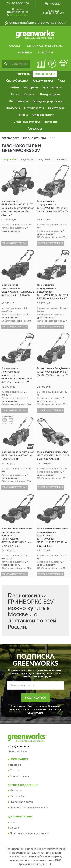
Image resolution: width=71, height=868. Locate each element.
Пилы (61, 81)
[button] (18, 15)
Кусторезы (31, 88)
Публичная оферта (21, 802)
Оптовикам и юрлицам (45, 46)
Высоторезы (57, 108)
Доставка (16, 765)
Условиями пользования (48, 710)
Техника (22, 115)
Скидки (14, 828)
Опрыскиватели (43, 115)
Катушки (30, 94)
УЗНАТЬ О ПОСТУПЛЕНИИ (15, 243)
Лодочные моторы (27, 122)
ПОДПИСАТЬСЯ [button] (35, 698)
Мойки (14, 88)
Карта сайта (17, 796)
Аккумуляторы (43, 81)
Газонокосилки (45, 74)
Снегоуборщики (17, 81)
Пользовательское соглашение (29, 808)
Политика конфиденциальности (30, 834)
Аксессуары (35, 129)
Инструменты (18, 101)
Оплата (14, 771)
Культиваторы (52, 88)
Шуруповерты (34, 108)
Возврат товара (19, 776)
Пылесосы (13, 108)
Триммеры (23, 74)
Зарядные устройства (47, 101)
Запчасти (51, 122)
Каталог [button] (15, 46)
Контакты (46, 53)
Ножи (15, 94)
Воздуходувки (50, 94)
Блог (13, 822)
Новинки (25, 53)
